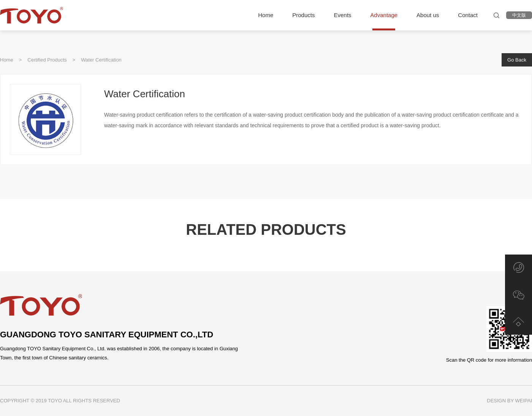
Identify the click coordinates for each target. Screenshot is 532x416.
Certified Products (47, 60)
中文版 (519, 15)
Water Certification (101, 60)
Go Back (517, 60)
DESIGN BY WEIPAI (509, 401)
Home (7, 60)
